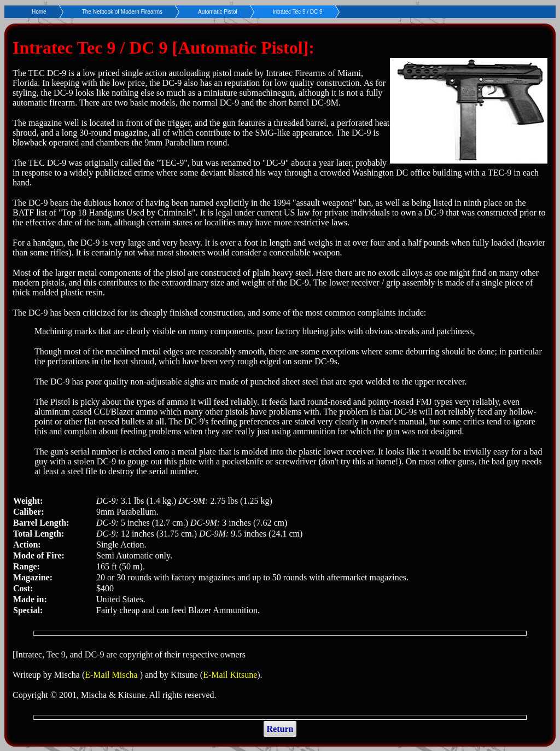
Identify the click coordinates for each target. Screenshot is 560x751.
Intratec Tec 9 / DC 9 (298, 12)
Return (280, 729)
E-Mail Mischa (112, 675)
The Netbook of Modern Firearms (122, 12)
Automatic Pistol (218, 12)
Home (39, 12)
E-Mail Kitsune (230, 675)
